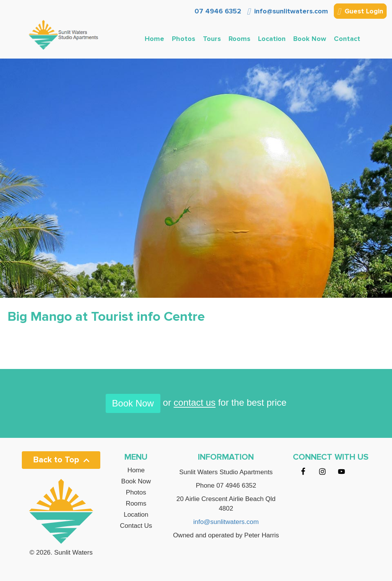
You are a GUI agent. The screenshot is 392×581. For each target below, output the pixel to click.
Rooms (239, 39)
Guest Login (360, 12)
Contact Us (136, 526)
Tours (212, 39)
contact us (195, 403)
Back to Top (61, 460)
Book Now (310, 39)
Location (272, 39)
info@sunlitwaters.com (287, 11)
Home (154, 39)
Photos (184, 39)
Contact (347, 39)
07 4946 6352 (217, 11)
